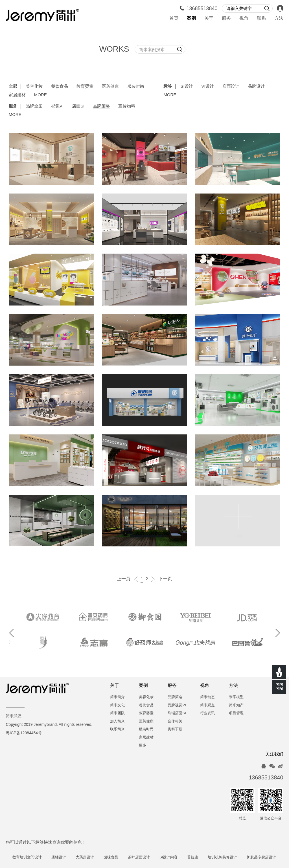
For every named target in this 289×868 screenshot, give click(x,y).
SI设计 (187, 87)
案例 (191, 18)
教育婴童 (85, 87)
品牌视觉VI (177, 705)
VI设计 (208, 87)
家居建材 (17, 95)
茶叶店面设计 (150, 857)
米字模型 (236, 697)
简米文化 (117, 705)
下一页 (162, 579)
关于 (209, 18)
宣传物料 (127, 106)
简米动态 (207, 697)
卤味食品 (122, 857)
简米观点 (207, 705)
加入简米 (117, 721)
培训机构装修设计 (234, 857)
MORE (40, 95)
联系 (261, 18)
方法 (279, 18)
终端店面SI (177, 713)
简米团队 (117, 713)
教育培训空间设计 (39, 857)
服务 (226, 18)
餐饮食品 (60, 87)
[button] (12, 633)
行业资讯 (207, 713)
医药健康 (110, 87)
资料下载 (175, 729)
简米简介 (117, 697)
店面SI (78, 106)
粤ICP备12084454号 (24, 733)
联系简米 (117, 729)
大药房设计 (96, 857)
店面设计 (231, 87)
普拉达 (204, 857)
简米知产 (236, 705)
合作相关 (175, 721)
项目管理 (236, 713)
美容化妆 (34, 87)
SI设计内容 (180, 857)
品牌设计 (256, 87)
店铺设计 (70, 857)
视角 (244, 18)
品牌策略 (101, 106)
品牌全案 (34, 106)
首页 (174, 18)
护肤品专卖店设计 (273, 857)
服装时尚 (136, 87)
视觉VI (57, 106)
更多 (143, 745)
